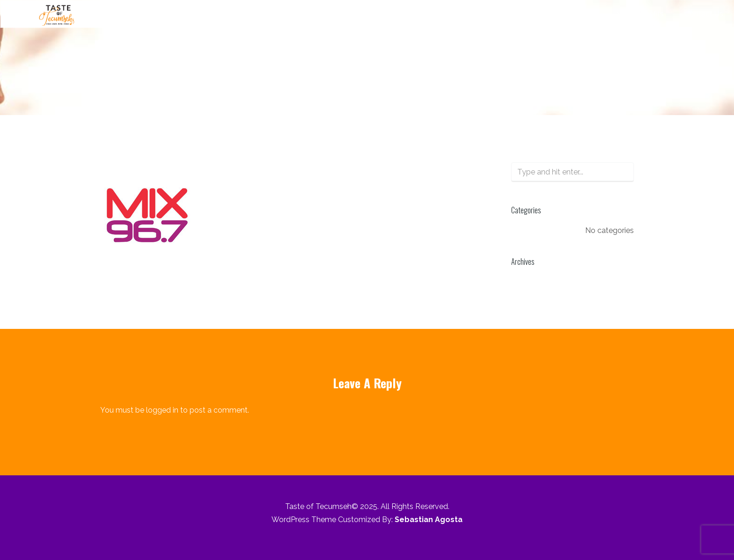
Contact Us (704, 14)
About (361, 14)
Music (402, 14)
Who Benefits (640, 14)
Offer (491, 14)
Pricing (532, 14)
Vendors (447, 14)
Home (226, 89)
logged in (162, 410)
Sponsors (580, 14)
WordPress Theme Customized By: (367, 520)
